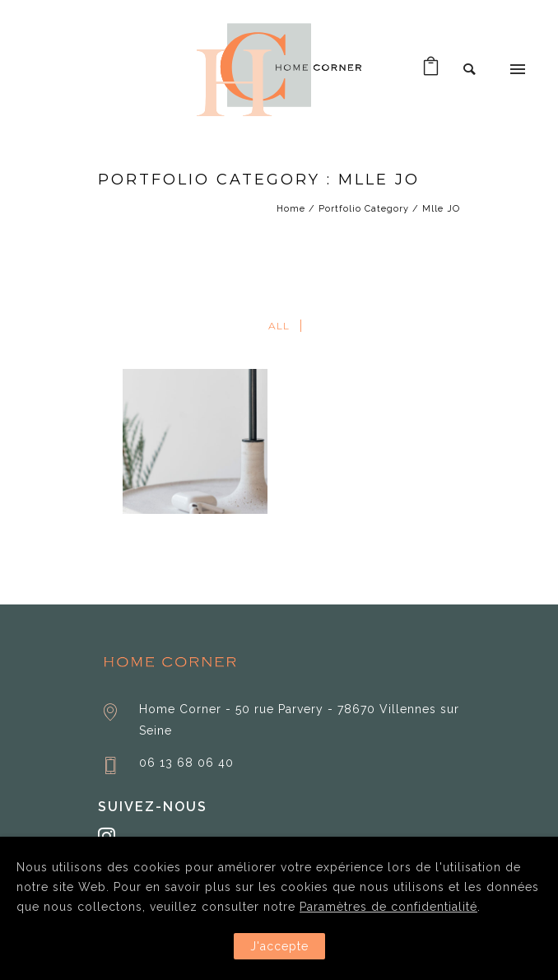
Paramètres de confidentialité (388, 907)
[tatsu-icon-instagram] (107, 836)
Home (291, 209)
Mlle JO (441, 209)
